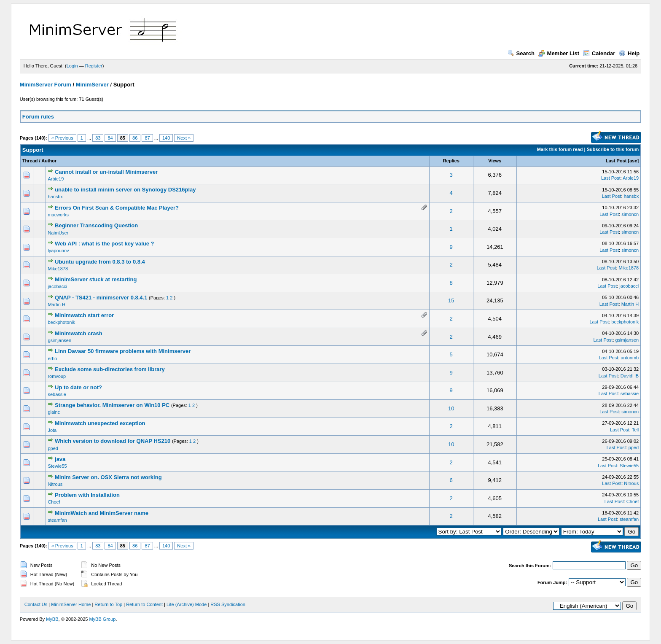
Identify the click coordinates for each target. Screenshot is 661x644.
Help (629, 53)
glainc (54, 412)
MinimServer (92, 85)
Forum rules (38, 117)
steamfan (57, 520)
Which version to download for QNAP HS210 (113, 441)
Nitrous (55, 484)
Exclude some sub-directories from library (110, 369)
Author (49, 161)
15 (451, 300)
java (60, 459)
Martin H (56, 304)
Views (495, 161)
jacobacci (57, 286)
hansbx (55, 197)
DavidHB (630, 376)
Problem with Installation (87, 495)
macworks (58, 215)
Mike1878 (58, 269)
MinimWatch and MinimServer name (102, 513)
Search (521, 53)
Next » (184, 138)
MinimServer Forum (46, 85)
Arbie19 (56, 179)
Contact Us (36, 604)
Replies (451, 161)
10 (451, 408)
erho (52, 358)
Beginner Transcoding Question (96, 225)
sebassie (57, 394)
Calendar (599, 53)
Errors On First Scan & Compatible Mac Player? (117, 208)
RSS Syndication (228, 604)
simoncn (630, 214)
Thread (30, 161)
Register (94, 66)
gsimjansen (59, 340)
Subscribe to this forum (613, 149)
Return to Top (108, 604)
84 (110, 138)
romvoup (57, 376)
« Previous (62, 138)
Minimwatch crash (79, 333)
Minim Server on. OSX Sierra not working (108, 477)
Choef (54, 502)
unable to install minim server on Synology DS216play (125, 190)
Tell (635, 430)
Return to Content (144, 604)
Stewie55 (57, 466)
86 (135, 138)
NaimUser (58, 233)
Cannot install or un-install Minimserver (106, 172)
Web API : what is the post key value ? (105, 244)
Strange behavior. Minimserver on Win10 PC (112, 405)
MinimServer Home (71, 604)
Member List (559, 53)
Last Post (616, 161)
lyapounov (58, 251)
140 (166, 138)
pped (53, 448)
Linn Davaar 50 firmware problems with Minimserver (123, 351)
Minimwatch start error (84, 315)
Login (72, 66)
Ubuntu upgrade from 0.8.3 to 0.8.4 (100, 262)
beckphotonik (61, 322)
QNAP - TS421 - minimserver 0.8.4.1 (101, 298)
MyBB (52, 619)
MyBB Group (102, 619)
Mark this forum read (560, 149)
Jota (52, 430)
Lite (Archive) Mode (187, 604)
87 (147, 138)
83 (98, 138)
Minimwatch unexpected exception (100, 423)
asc (633, 161)
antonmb (630, 358)
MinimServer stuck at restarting (96, 279)
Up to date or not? (78, 387)
